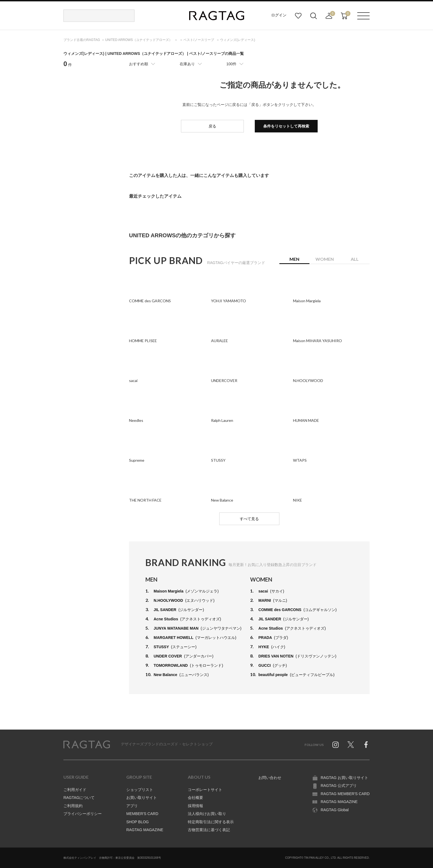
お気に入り (298, 16)
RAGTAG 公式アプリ (339, 786)
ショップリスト (140, 790)
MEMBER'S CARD (142, 814)
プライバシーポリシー (83, 814)
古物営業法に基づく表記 (209, 830)
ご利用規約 (73, 806)
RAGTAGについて (79, 798)
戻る (212, 126)
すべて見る (249, 519)
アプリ (132, 806)
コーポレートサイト (205, 790)
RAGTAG (87, 745)
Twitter (351, 745)
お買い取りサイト (142, 798)
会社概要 (195, 798)
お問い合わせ (270, 778)
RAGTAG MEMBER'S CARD (345, 794)
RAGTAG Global (335, 810)
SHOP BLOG (137, 822)
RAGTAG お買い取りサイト (344, 778)
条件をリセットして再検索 (286, 126)
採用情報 (195, 806)
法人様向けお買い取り (207, 814)
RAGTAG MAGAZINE (145, 830)
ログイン (279, 15)
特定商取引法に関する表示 (211, 822)
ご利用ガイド (75, 790)
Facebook (366, 745)
